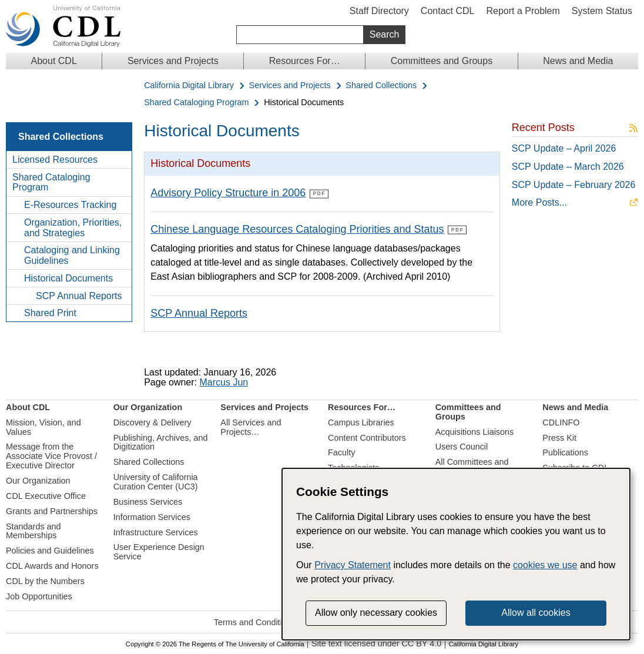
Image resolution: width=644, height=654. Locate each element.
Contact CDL (448, 11)
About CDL (54, 61)
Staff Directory (379, 11)
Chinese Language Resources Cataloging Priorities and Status (297, 229)
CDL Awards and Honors (52, 565)
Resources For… (305, 61)
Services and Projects (173, 61)
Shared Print (50, 313)
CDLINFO (561, 422)
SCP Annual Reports (79, 296)
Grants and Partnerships (52, 511)
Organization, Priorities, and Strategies (73, 228)
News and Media (578, 61)
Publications (565, 452)
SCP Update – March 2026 (568, 167)
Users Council (462, 446)
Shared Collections (381, 85)
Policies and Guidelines (50, 550)
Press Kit (559, 437)
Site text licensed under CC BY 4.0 (376, 643)
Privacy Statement (353, 565)
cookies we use (545, 565)
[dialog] (456, 554)
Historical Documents (68, 278)
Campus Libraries (361, 422)
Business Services (148, 501)
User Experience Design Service (159, 551)
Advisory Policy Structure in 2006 (228, 193)
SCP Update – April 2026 (564, 148)
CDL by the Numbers (45, 581)
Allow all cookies (536, 613)
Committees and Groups (442, 61)
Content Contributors (367, 437)
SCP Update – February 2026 (574, 185)
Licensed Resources (55, 160)
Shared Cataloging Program (196, 103)
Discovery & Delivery (152, 422)
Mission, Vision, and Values (43, 427)
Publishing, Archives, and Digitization (161, 442)
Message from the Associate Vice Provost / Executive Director (51, 455)
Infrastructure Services (156, 531)
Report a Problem (523, 11)
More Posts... (539, 202)
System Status (602, 11)
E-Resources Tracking (70, 205)
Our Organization (38, 480)
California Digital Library (189, 85)
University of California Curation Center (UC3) (156, 481)
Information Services (152, 517)
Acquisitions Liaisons (475, 431)
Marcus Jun (224, 382)
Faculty (341, 452)
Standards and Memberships (33, 530)
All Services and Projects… (251, 427)
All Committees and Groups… (472, 466)
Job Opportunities (39, 596)
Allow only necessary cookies (376, 613)
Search (385, 34)
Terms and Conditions (255, 622)
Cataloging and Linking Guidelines (72, 255)
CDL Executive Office (46, 495)
